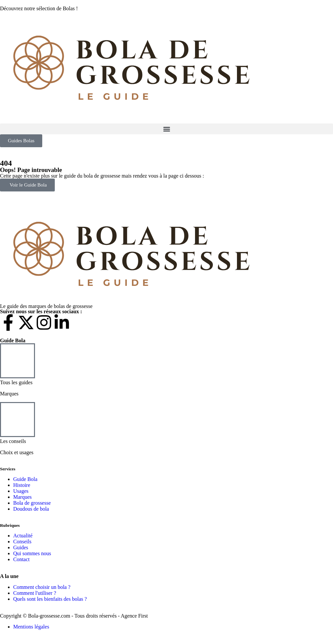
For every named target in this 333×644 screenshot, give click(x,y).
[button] (166, 129)
